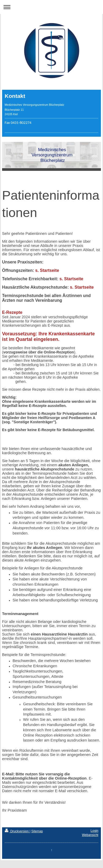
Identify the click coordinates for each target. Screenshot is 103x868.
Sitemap (37, 831)
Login (94, 831)
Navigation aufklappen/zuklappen (51, 7)
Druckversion (17, 831)
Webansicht (90, 835)
